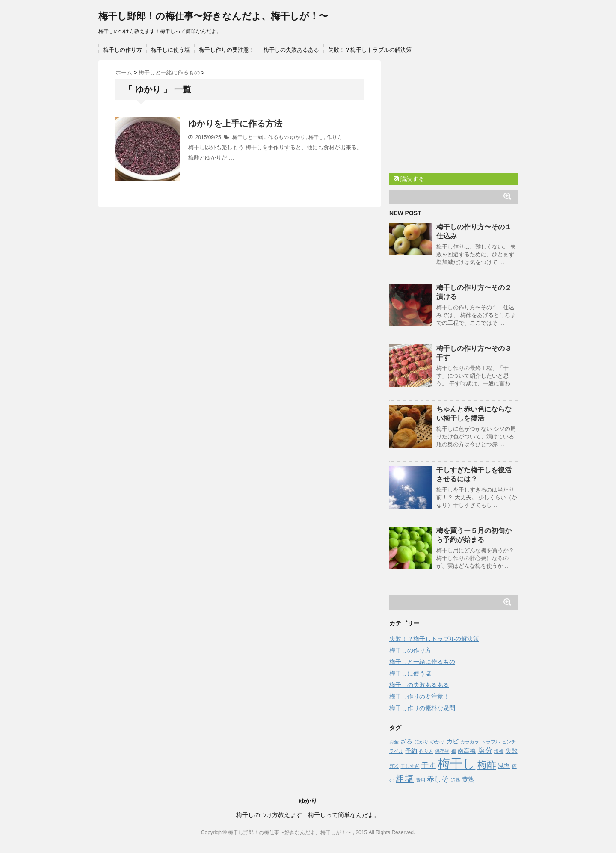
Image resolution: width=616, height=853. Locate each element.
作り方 (335, 137)
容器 (394, 766)
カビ (453, 741)
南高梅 (467, 751)
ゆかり (298, 137)
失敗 (512, 751)
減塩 (504, 766)
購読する (409, 179)
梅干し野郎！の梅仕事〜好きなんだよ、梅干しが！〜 (213, 16)
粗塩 (405, 778)
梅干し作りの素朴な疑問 (422, 708)
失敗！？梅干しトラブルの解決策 (370, 50)
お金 (394, 742)
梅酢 (487, 765)
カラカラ (470, 742)
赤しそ (438, 779)
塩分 (485, 751)
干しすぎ (410, 766)
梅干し (316, 137)
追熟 (456, 780)
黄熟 (468, 779)
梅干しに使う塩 (170, 50)
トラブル (491, 742)
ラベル (396, 751)
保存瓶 (442, 751)
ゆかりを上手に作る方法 (235, 124)
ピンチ (509, 742)
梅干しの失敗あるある (291, 50)
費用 (421, 780)
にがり (422, 742)
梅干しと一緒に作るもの (261, 137)
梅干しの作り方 (123, 50)
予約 (411, 751)
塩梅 (499, 751)
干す (429, 766)
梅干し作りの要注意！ (227, 50)
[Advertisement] (453, 114)
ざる (406, 741)
